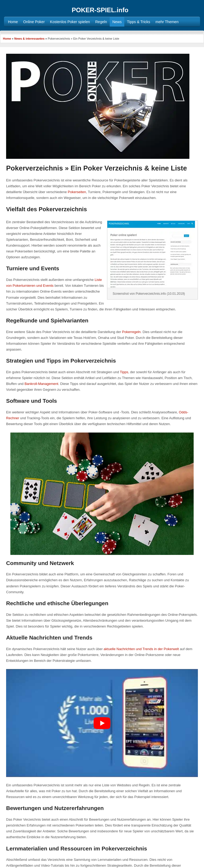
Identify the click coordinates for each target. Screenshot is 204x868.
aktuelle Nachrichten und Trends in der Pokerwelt (141, 649)
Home (7, 39)
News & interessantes (29, 39)
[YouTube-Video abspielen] (102, 723)
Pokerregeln (131, 332)
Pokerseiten (77, 192)
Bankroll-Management (41, 384)
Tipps (124, 372)
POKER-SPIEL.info (100, 10)
